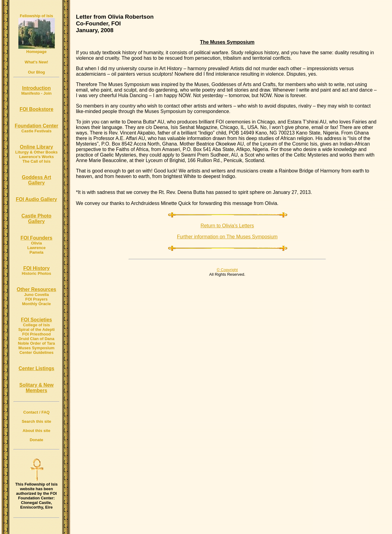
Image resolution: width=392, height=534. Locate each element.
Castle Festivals (36, 131)
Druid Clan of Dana (36, 339)
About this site (36, 431)
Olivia (36, 243)
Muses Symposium (36, 348)
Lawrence (36, 248)
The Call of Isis (36, 161)
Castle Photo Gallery (36, 219)
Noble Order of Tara (36, 343)
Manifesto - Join (37, 93)
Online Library (36, 147)
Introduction (36, 88)
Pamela (36, 252)
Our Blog (36, 72)
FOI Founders (36, 238)
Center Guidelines (36, 352)
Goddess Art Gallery (36, 180)
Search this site (36, 421)
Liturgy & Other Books (37, 152)
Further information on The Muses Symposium (227, 237)
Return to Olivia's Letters (227, 226)
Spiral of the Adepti (37, 329)
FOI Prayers (37, 299)
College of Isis (36, 325)
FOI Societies (36, 320)
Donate (36, 440)
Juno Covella (37, 295)
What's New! (37, 62)
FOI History (36, 268)
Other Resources (37, 289)
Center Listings (36, 368)
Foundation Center (36, 126)
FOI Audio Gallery (37, 199)
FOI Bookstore (36, 109)
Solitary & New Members (36, 388)
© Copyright (227, 270)
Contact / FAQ (36, 412)
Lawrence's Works (36, 157)
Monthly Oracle (36, 304)
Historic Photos (36, 273)
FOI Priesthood (36, 334)
